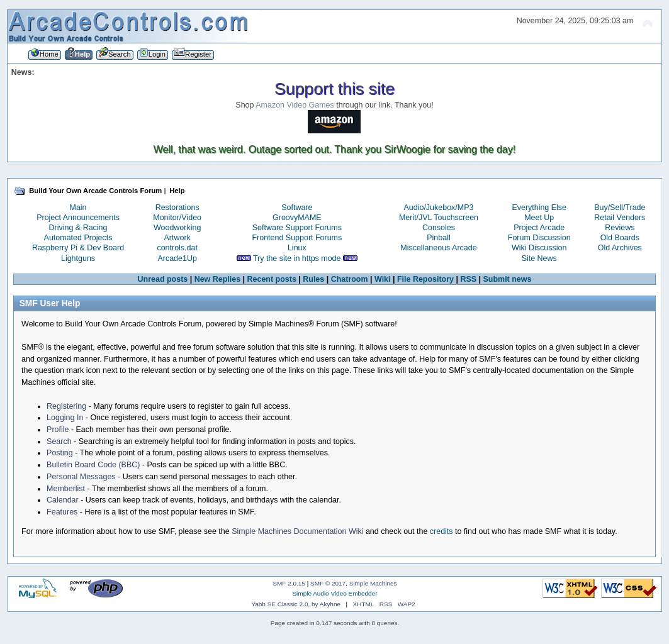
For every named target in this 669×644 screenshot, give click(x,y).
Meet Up (539, 218)
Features (62, 512)
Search (59, 441)
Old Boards (620, 238)
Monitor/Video (177, 218)
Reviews (620, 228)
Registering (66, 406)
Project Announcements (78, 218)
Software (297, 208)
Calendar (63, 500)
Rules (313, 279)
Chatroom (350, 279)
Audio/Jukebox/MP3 (439, 208)
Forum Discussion (539, 238)
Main (78, 208)
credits (441, 531)
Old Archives (620, 248)
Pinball (438, 238)
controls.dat (177, 248)
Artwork (177, 238)
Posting (60, 453)
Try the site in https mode (297, 258)
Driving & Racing (78, 228)
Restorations (177, 208)
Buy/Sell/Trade (620, 208)
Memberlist (66, 489)
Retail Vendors (620, 218)
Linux (297, 248)
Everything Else (539, 208)
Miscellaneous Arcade (438, 248)
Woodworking (177, 228)
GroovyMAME (297, 218)
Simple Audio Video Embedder (334, 593)
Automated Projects (78, 238)
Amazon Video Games (295, 105)
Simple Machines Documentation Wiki (297, 531)
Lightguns (78, 258)
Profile (58, 430)
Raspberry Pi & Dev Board (78, 248)
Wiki (383, 279)
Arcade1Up (177, 258)
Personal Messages (81, 477)
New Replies (217, 279)
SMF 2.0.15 (289, 583)
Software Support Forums (297, 228)
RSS (468, 279)
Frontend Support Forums (297, 238)
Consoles (439, 228)
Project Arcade (539, 228)
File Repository (425, 279)
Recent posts (272, 279)
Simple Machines (373, 583)
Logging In (65, 418)
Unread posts (163, 279)
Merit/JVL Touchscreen (439, 218)
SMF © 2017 (328, 583)
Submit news (508, 279)
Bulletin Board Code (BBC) (93, 465)
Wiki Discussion (539, 248)
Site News (539, 258)
